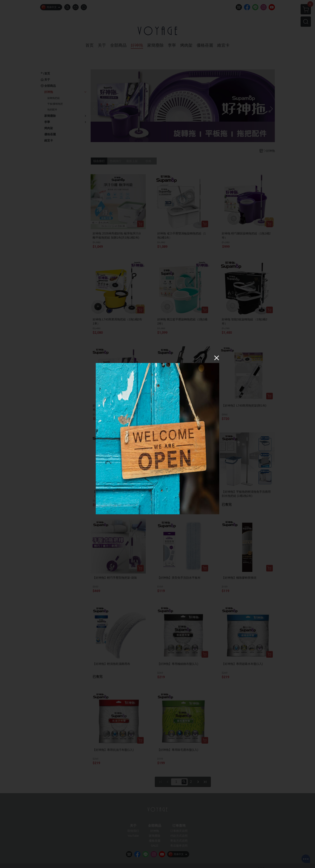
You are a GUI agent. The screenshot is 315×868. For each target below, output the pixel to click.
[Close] (217, 358)
